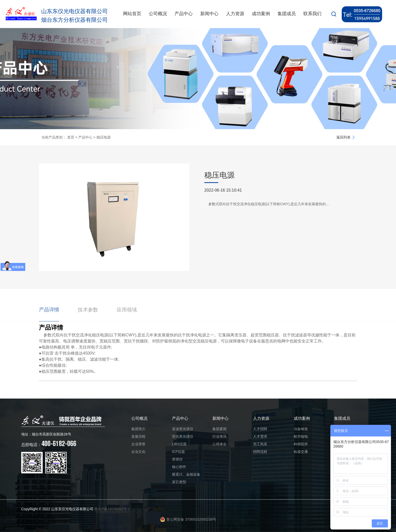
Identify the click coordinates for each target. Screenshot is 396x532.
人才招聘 (260, 429)
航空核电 (301, 436)
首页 (71, 137)
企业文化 (138, 452)
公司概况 (158, 14)
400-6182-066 (49, 443)
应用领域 (127, 317)
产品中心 (184, 14)
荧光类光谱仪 (183, 436)
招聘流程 (260, 452)
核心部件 (179, 467)
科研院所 (301, 444)
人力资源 (235, 14)
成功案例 (261, 14)
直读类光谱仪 (183, 429)
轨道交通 (301, 452)
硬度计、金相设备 (186, 474)
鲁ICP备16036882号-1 (112, 509)
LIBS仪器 (179, 444)
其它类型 (179, 482)
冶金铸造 (301, 429)
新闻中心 (209, 14)
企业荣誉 (138, 444)
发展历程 (138, 436)
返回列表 (343, 137)
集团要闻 (219, 429)
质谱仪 (177, 459)
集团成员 (287, 14)
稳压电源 (104, 137)
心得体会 (219, 444)
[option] (114, 217)
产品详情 (49, 317)
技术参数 (88, 317)
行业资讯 (219, 436)
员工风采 (260, 444)
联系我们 (312, 14)
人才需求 (260, 436)
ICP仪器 (178, 452)
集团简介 (138, 429)
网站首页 (132, 14)
